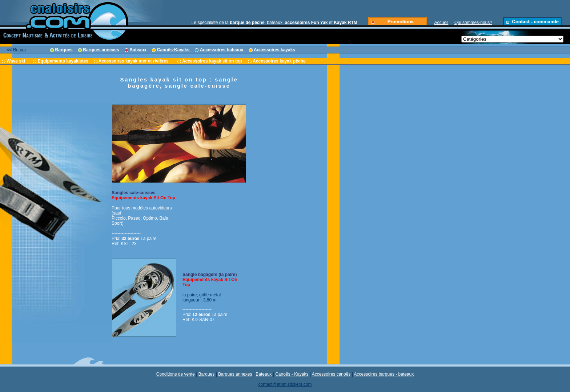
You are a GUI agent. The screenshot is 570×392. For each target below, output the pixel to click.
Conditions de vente (176, 374)
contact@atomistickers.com (285, 384)
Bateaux (264, 374)
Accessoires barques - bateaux (384, 374)
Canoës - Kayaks (292, 374)
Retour (20, 50)
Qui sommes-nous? (473, 23)
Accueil (441, 23)
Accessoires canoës (331, 374)
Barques (207, 374)
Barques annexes (235, 374)
